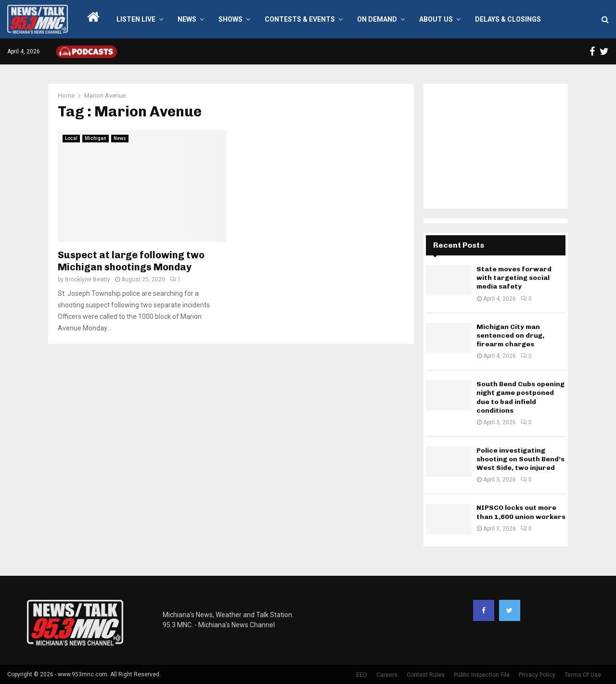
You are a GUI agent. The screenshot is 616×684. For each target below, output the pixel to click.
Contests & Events (300, 19)
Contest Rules (426, 675)
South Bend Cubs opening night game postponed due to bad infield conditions (520, 397)
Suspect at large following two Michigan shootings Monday (131, 261)
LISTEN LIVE (136, 19)
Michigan (96, 138)
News (187, 19)
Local (71, 138)
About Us (436, 19)
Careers (387, 675)
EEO (362, 675)
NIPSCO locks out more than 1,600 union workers (521, 512)
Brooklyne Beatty (88, 279)
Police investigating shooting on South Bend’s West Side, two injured (520, 459)
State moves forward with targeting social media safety (514, 278)
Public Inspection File (482, 675)
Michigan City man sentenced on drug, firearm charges (510, 336)
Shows (231, 19)
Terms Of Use (583, 675)
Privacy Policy (537, 675)
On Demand (377, 19)
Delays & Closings (508, 19)
